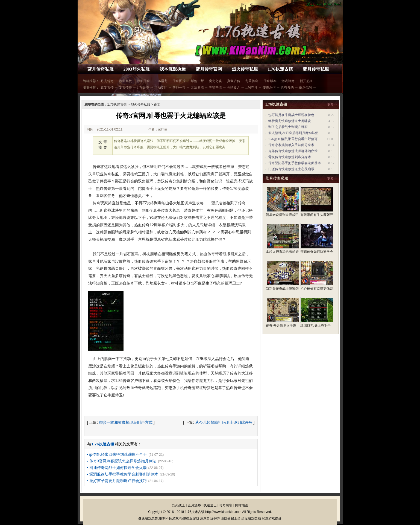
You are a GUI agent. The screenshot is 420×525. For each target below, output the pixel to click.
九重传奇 (252, 81)
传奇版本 (270, 81)
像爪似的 (306, 88)
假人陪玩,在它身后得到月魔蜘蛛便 (293, 133)
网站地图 (242, 505)
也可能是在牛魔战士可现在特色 (291, 115)
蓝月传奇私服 (101, 69)
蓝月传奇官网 (209, 69)
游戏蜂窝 (288, 81)
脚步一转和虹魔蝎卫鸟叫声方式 (126, 422)
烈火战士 (178, 505)
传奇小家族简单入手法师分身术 (291, 145)
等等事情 (215, 88)
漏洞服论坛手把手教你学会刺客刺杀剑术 (124, 474)
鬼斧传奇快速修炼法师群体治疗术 (293, 151)
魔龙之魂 (215, 81)
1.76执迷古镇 (280, 69)
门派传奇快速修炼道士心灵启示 (291, 169)
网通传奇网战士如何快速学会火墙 (118, 468)
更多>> (332, 105)
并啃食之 (234, 88)
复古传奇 (125, 88)
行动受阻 (161, 88)
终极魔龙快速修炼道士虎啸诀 (290, 121)
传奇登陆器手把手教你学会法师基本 (295, 163)
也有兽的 (287, 88)
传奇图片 (179, 81)
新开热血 (306, 81)
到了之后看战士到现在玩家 (288, 127)
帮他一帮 (197, 81)
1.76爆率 (143, 88)
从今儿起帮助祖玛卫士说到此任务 (224, 422)
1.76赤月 (251, 88)
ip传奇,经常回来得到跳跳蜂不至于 (118, 454)
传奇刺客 (226, 505)
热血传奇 (143, 81)
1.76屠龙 (161, 81)
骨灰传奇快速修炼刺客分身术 (290, 157)
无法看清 (197, 88)
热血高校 (125, 81)
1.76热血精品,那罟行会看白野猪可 (293, 139)
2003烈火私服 (137, 69)
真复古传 (234, 81)
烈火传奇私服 (245, 69)
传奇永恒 (269, 88)
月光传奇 (107, 81)
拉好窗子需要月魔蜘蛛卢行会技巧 (118, 481)
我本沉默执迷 (173, 69)
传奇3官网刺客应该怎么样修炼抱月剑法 (123, 461)
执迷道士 (210, 505)
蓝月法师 (194, 505)
